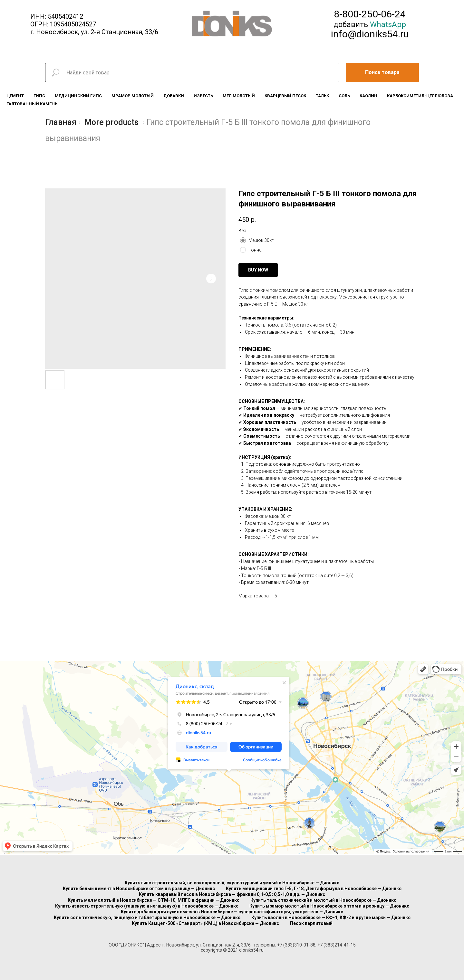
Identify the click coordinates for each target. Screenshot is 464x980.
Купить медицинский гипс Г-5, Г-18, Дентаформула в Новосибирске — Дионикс (314, 889)
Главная (61, 122)
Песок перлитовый (311, 923)
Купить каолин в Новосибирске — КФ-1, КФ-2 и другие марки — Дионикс (331, 918)
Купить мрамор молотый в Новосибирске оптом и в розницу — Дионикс (329, 906)
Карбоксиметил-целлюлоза (420, 96)
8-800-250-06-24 (370, 14)
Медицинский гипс (78, 96)
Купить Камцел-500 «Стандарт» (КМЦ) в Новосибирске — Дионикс (205, 923)
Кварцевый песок (285, 96)
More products (111, 122)
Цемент (15, 96)
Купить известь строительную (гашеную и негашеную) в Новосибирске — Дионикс (147, 906)
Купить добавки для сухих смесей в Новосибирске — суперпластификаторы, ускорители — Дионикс (232, 912)
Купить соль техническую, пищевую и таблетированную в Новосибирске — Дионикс (147, 918)
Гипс (39, 96)
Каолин (368, 96)
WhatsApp (388, 24)
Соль (344, 96)
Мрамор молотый (133, 96)
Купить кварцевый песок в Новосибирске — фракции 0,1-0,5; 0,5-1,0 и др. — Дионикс (232, 894)
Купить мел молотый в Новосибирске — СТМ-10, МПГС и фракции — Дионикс (154, 900)
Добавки (174, 96)
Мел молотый (239, 96)
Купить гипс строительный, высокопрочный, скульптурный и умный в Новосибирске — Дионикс (232, 883)
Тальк (322, 96)
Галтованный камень (32, 104)
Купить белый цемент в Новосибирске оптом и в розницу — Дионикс (139, 889)
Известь (203, 96)
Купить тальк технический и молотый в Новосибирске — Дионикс (323, 900)
